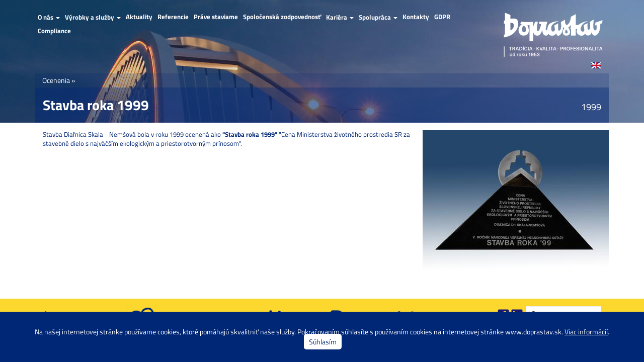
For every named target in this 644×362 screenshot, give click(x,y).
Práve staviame (216, 17)
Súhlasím (323, 342)
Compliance (54, 31)
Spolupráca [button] (378, 17)
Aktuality (139, 17)
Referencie (173, 17)
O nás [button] (49, 17)
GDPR (442, 17)
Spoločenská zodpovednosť (282, 17)
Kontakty (416, 17)
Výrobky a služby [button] (93, 17)
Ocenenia (56, 80)
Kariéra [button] (340, 17)
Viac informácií (586, 332)
